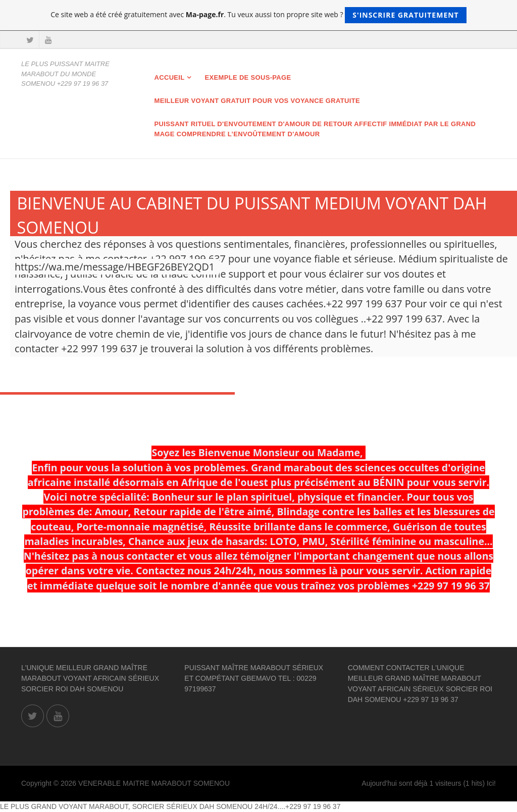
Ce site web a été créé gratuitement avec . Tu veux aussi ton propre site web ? (258, 15)
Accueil (170, 77)
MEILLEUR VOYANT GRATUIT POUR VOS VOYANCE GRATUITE (257, 101)
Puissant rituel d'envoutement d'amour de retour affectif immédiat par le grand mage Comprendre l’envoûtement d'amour (315, 129)
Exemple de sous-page (248, 77)
